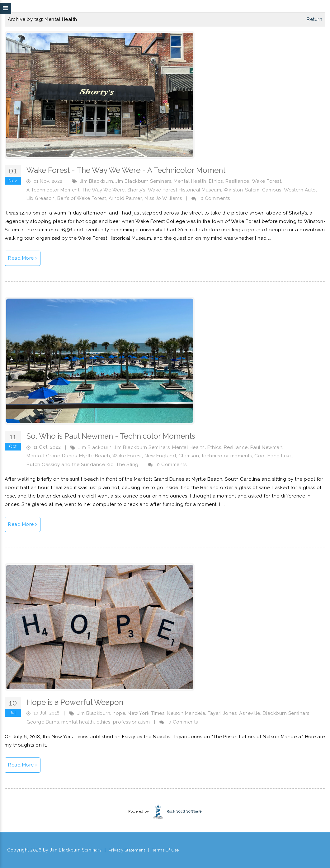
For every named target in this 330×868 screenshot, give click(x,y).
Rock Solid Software (184, 811)
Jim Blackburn (97, 181)
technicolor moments (227, 456)
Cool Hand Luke (273, 456)
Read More (23, 258)
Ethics (216, 181)
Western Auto (300, 190)
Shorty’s (136, 190)
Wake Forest (267, 181)
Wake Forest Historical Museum (185, 190)
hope (119, 713)
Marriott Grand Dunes (52, 456)
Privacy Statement (127, 850)
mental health (78, 722)
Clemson (189, 456)
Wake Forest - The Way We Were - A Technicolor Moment (126, 170)
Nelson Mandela (186, 713)
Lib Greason (41, 198)
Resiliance (237, 181)
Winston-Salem (242, 190)
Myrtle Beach (94, 456)
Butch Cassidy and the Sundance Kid (70, 465)
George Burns (43, 722)
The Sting (127, 465)
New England (160, 456)
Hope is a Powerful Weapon (75, 702)
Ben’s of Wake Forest (82, 198)
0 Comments (215, 198)
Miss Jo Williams (163, 198)
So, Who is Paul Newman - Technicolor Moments (111, 436)
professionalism (132, 722)
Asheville (250, 713)
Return (314, 19)
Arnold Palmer (125, 198)
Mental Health (190, 181)
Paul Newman (266, 447)
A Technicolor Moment (53, 190)
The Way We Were (103, 190)
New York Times (146, 713)
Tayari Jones (222, 713)
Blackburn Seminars (286, 713)
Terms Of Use (166, 850)
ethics (104, 722)
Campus (272, 190)
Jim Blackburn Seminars (143, 181)
